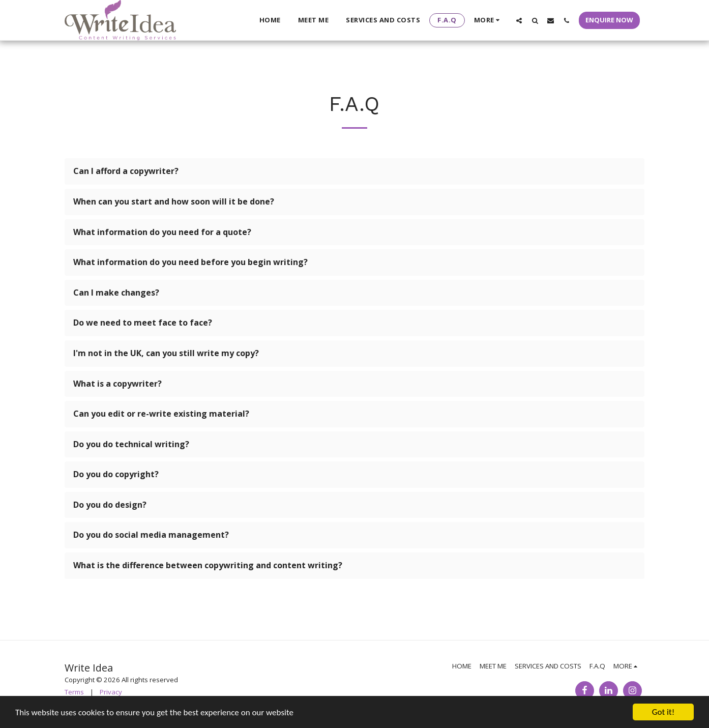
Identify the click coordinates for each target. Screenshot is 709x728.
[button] (519, 20)
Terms (74, 692)
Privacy (111, 692)
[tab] (355, 171)
